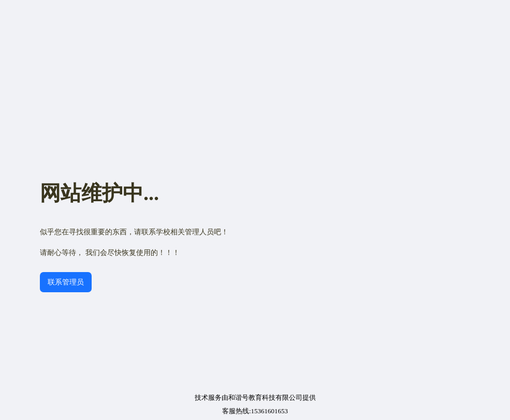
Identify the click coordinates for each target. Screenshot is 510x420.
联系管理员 (66, 282)
